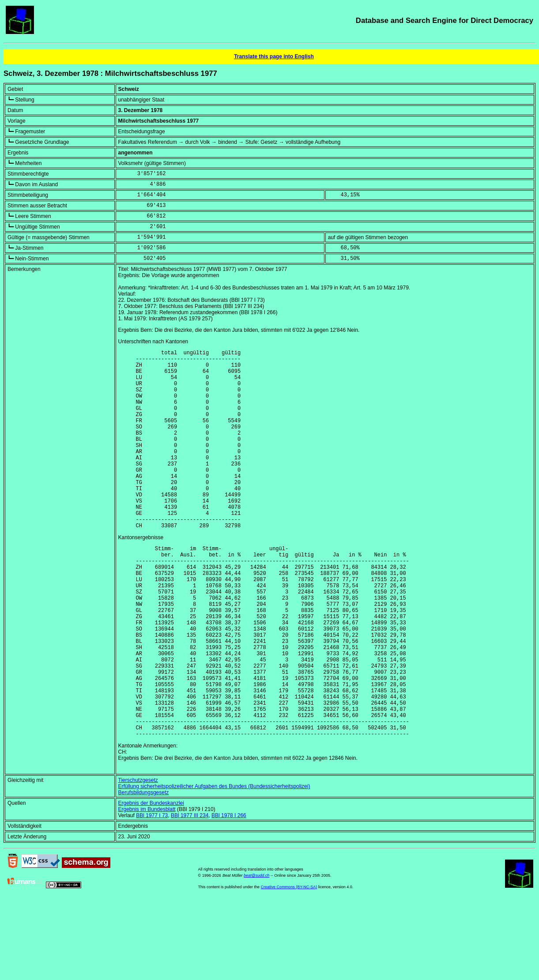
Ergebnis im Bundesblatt (147, 889)
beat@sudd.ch (256, 955)
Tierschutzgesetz (138, 860)
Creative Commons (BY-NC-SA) (289, 966)
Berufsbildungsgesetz (144, 872)
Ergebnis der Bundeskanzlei (151, 882)
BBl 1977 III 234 (190, 895)
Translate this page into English (274, 56)
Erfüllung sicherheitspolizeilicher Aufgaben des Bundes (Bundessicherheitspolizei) (214, 866)
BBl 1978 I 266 (229, 895)
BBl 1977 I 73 (152, 895)
